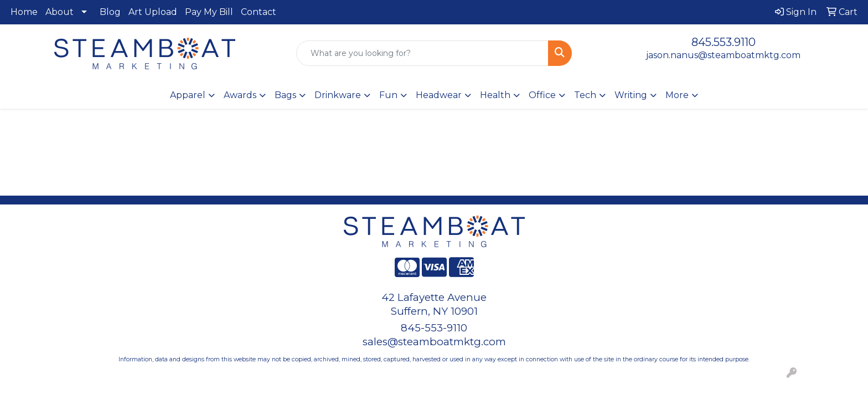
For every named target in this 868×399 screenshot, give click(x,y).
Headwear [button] (439, 95)
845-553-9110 (434, 328)
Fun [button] (388, 95)
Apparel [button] (188, 95)
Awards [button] (240, 95)
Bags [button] (285, 95)
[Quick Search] (423, 53)
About (60, 12)
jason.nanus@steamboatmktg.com (723, 55)
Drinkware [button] (338, 95)
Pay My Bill (209, 12)
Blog (110, 12)
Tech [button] (585, 95)
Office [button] (542, 95)
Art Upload (153, 12)
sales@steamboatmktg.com (434, 342)
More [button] (677, 95)
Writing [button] (631, 95)
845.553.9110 (724, 42)
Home (24, 12)
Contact (259, 12)
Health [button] (495, 95)
